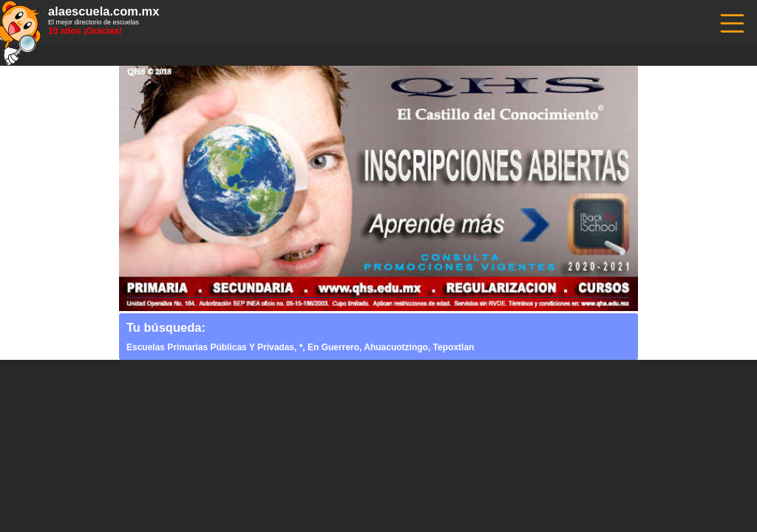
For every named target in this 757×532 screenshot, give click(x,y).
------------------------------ (731, 22)
